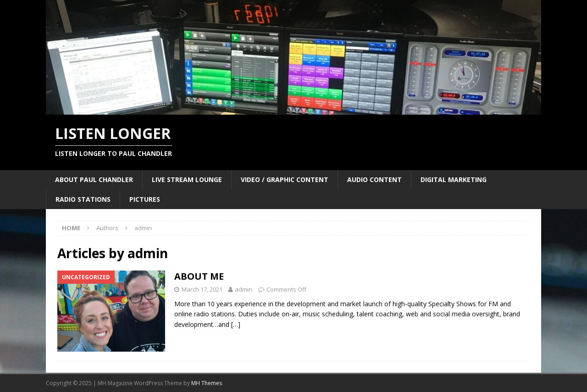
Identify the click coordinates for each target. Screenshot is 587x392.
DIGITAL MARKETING (454, 179)
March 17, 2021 (202, 289)
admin (244, 289)
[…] (236, 324)
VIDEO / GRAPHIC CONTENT (285, 179)
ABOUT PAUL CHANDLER (94, 179)
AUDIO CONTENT (374, 179)
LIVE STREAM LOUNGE (187, 179)
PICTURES (145, 199)
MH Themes (207, 383)
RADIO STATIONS (83, 199)
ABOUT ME (199, 276)
